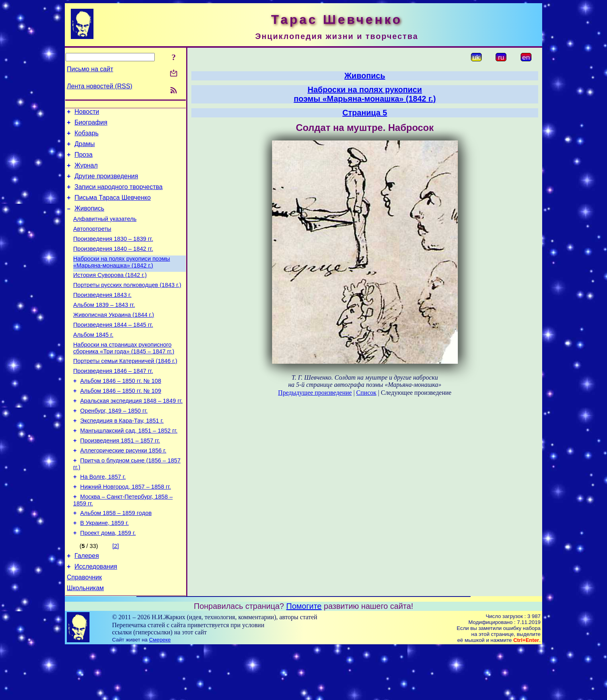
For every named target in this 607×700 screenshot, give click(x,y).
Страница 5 (365, 113)
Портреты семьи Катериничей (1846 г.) (125, 390)
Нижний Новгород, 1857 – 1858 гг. (126, 530)
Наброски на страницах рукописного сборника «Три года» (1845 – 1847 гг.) (124, 375)
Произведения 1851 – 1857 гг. (120, 479)
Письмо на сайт (90, 69)
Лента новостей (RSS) (100, 86)
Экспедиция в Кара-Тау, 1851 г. (122, 456)
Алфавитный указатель (105, 232)
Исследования (96, 617)
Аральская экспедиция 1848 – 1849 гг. (132, 434)
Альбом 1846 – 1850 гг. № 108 (121, 412)
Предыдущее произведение (315, 393)
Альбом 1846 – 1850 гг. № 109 (121, 423)
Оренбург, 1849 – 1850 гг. (114, 445)
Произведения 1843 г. (102, 316)
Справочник (84, 629)
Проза (83, 161)
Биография (91, 125)
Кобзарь (87, 137)
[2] (116, 594)
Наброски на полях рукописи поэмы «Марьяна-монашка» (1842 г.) (122, 280)
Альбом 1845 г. (93, 361)
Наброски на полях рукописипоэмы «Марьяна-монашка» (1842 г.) (365, 94)
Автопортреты (92, 243)
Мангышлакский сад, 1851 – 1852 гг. (129, 468)
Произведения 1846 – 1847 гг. (113, 401)
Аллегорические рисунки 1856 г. (124, 490)
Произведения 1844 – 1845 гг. (113, 350)
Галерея (87, 605)
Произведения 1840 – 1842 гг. (113, 265)
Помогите (304, 659)
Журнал (86, 173)
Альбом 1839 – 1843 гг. (104, 328)
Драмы (85, 149)
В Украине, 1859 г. (105, 569)
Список (367, 393)
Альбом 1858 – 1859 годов (116, 558)
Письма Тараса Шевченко (113, 208)
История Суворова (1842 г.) (110, 294)
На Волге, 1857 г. (103, 519)
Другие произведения (106, 184)
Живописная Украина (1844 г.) (114, 339)
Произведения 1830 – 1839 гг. (113, 254)
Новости (87, 113)
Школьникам (85, 641)
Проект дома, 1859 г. (108, 581)
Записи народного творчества (119, 196)
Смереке (160, 692)
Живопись (89, 220)
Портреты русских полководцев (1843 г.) (127, 305)
